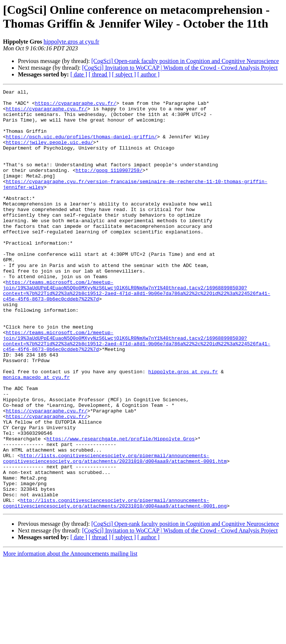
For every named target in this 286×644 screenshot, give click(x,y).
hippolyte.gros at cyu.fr (71, 42)
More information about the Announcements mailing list (70, 637)
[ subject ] (124, 74)
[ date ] (79, 74)
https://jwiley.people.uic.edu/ (50, 153)
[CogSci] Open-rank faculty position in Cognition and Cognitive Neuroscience (185, 61)
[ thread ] (100, 74)
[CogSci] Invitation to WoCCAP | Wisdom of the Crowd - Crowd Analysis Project (180, 68)
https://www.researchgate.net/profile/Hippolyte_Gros (121, 509)
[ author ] (149, 74)
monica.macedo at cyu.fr (36, 435)
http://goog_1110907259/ (109, 187)
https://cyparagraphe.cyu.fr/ (76, 106)
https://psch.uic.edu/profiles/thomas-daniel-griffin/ (82, 147)
